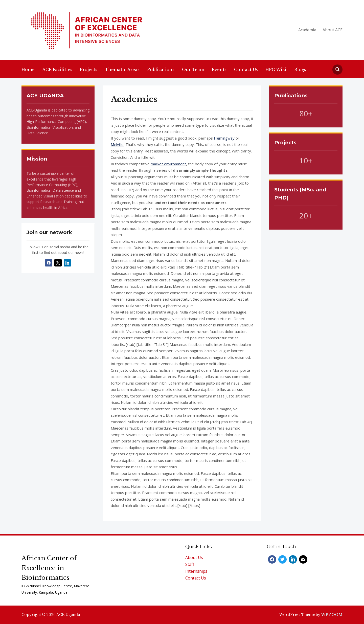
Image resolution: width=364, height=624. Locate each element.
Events (219, 70)
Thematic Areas (122, 70)
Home (28, 70)
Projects (89, 70)
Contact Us (246, 70)
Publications (161, 70)
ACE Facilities (57, 70)
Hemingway (224, 138)
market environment (168, 164)
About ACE (333, 30)
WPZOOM (332, 615)
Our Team (193, 70)
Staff (190, 564)
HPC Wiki (276, 70)
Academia (307, 30)
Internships (196, 571)
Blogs (300, 70)
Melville (117, 144)
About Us (194, 558)
